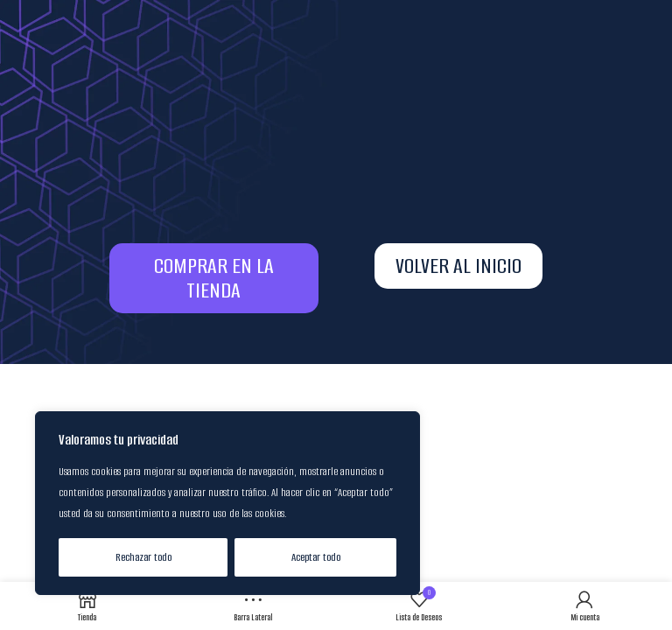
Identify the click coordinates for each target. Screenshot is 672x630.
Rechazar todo (143, 557)
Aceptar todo (316, 557)
